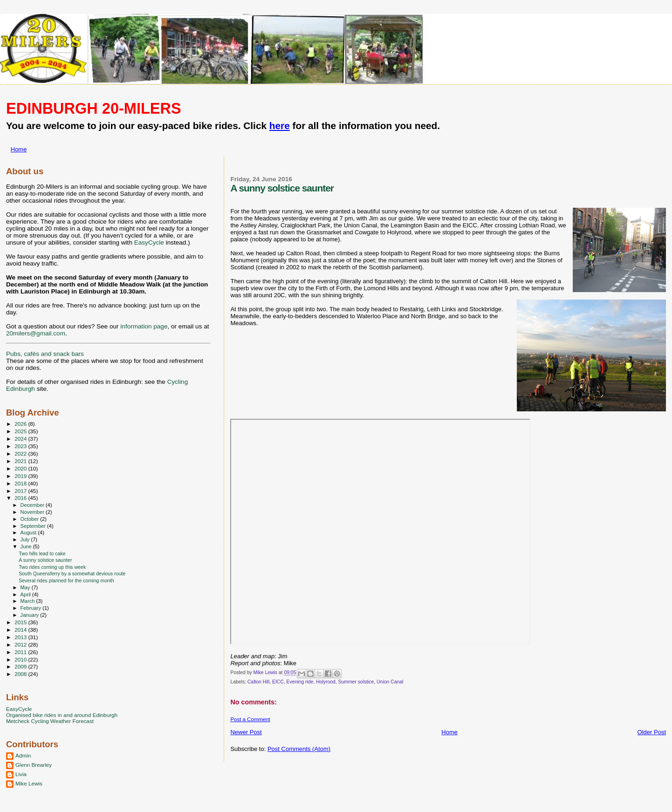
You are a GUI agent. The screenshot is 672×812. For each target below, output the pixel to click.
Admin (23, 755)
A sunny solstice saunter (45, 560)
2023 (21, 446)
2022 (21, 454)
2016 (21, 498)
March (28, 601)
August (29, 532)
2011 (21, 652)
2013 (21, 637)
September (34, 526)
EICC (278, 682)
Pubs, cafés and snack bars (45, 354)
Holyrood (326, 682)
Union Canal (390, 682)
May (26, 587)
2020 (21, 468)
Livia (21, 774)
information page (144, 326)
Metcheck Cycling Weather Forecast (50, 721)
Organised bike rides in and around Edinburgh (62, 715)
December (33, 505)
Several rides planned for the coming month (66, 580)
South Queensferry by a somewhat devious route (72, 573)
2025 (21, 431)
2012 (21, 645)
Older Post (652, 732)
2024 (21, 439)
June (27, 546)
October (31, 519)
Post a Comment (250, 719)
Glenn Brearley (34, 765)
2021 (21, 461)
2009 (21, 666)
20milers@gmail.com (36, 333)
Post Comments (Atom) (299, 749)
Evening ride (300, 682)
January (31, 615)
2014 (21, 630)
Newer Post (246, 732)
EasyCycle (149, 242)
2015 (21, 622)
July (26, 539)
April (26, 594)
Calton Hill (258, 682)
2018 (21, 483)
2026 (21, 424)
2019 (21, 476)
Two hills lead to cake (42, 553)
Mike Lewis (29, 783)
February (32, 608)
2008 (21, 674)
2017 (21, 491)
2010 (21, 659)
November (33, 512)
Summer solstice (356, 682)
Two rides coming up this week (52, 567)
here (280, 126)
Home (19, 149)
